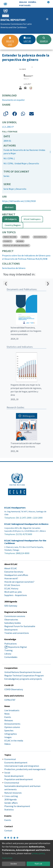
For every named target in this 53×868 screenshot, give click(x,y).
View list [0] (27, 39)
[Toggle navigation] (47, 19)
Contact (8, 831)
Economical (10, 759)
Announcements (12, 724)
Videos (7, 744)
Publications (11, 644)
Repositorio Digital (17, 647)
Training (8, 650)
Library (8, 654)
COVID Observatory (14, 689)
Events (8, 717)
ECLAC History (11, 588)
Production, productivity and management (25, 769)
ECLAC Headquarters (15, 508)
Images (8, 737)
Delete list (10, 41)
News (7, 714)
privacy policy (38, 853)
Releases (9, 720)
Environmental (12, 783)
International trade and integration (22, 766)
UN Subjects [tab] (11, 219)
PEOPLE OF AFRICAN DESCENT (16, 245)
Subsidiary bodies (13, 623)
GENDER (25, 237)
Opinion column (12, 727)
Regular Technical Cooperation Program (24, 675)
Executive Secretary (14, 572)
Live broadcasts (12, 710)
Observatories (11, 620)
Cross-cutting (11, 796)
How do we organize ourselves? (19, 582)
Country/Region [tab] (13, 225)
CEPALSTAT (10, 700)
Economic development (16, 763)
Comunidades (11, 657)
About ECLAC (11, 568)
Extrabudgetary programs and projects (23, 679)
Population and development (19, 779)
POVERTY (7, 241)
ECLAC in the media (14, 741)
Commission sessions (15, 616)
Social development (14, 776)
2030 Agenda (10, 799)
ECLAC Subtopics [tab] (32, 219)
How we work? (11, 578)
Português (25, 5)
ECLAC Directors (12, 585)
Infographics (11, 734)
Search (44, 40)
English (23, 2)
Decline (14, 864)
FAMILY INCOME (10, 237)
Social (7, 773)
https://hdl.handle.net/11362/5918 (19, 201)
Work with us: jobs (13, 592)
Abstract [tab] (9, 207)
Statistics (9, 810)
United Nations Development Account (23, 672)
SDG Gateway (11, 606)
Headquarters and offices (16, 575)
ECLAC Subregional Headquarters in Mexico (26, 524)
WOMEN (20, 241)
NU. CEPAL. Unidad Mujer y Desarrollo (21, 163)
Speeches (9, 730)
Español (32, 2)
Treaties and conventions (17, 633)
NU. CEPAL (9, 158)
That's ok (38, 864)
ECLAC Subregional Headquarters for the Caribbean (25, 542)
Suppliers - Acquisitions (16, 595)
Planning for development (17, 806)
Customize (7, 858)
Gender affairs (11, 803)
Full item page (10, 132)
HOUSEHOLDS (40, 237)
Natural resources (13, 793)
